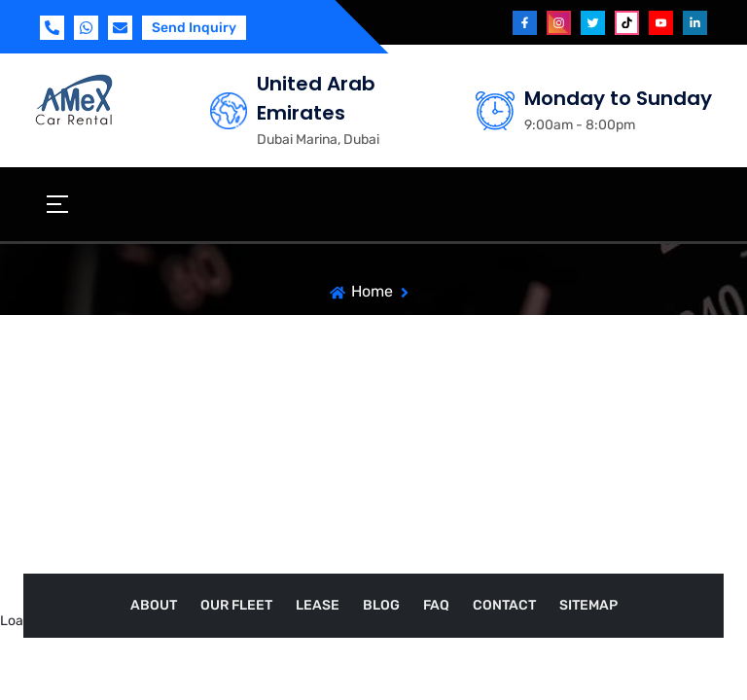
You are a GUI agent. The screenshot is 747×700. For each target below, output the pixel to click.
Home (372, 291)
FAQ (436, 605)
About (154, 605)
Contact (504, 605)
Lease (318, 605)
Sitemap (588, 605)
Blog (381, 605)
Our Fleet (236, 605)
